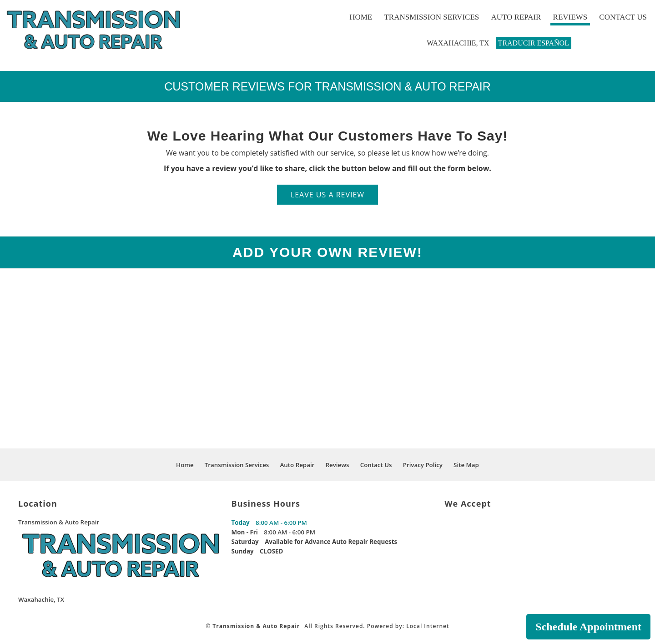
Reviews (569, 17)
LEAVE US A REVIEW (327, 195)
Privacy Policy (423, 465)
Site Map (466, 465)
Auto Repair (514, 17)
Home (359, 17)
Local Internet (428, 626)
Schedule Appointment (588, 627)
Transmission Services (431, 17)
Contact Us (622, 17)
